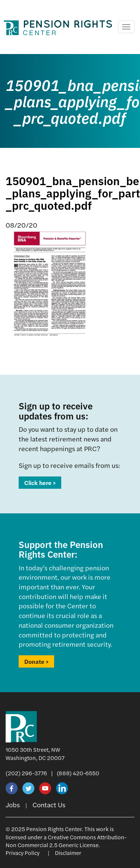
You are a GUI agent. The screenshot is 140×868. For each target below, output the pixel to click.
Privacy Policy (23, 853)
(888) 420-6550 (78, 773)
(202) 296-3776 (26, 773)
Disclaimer (68, 853)
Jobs (13, 804)
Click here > (40, 483)
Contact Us (49, 804)
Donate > (36, 661)
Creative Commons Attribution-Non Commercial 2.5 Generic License (66, 841)
